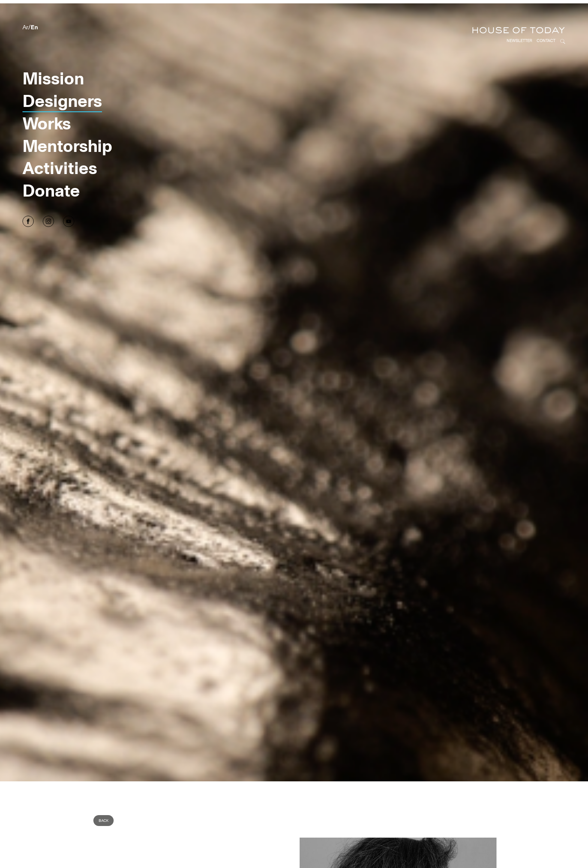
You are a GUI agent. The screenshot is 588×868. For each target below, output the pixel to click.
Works (47, 93)
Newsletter (519, 11)
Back (103, 791)
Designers (62, 71)
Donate (51, 160)
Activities (60, 138)
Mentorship (67, 116)
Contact (546, 11)
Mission (53, 48)
